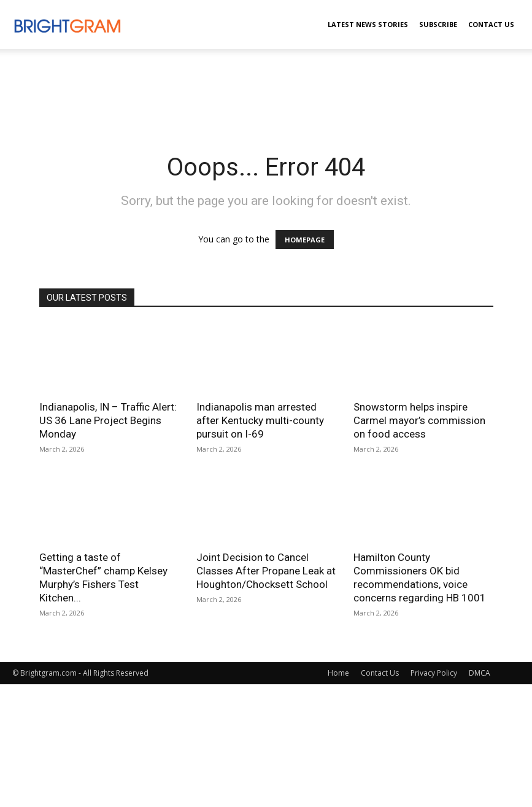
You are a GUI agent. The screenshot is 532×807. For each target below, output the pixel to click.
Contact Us (491, 24)
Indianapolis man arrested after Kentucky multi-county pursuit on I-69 (260, 420)
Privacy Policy (434, 673)
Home (338, 673)
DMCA (480, 673)
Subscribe (438, 24)
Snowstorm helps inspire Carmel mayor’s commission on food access (419, 420)
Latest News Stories (368, 24)
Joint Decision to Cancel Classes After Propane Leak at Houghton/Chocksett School (266, 571)
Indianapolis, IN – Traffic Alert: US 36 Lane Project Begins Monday (108, 420)
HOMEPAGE (305, 240)
